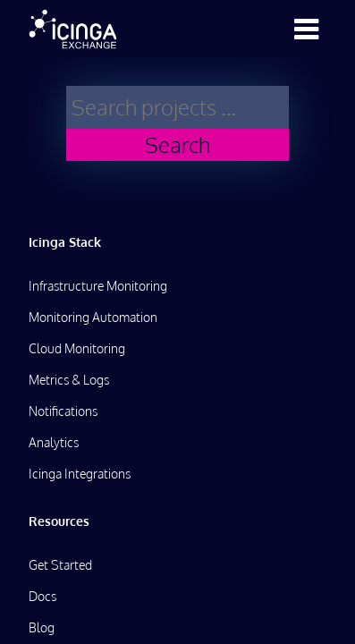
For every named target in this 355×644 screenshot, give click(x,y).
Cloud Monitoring (77, 348)
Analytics (54, 442)
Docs (42, 596)
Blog (42, 627)
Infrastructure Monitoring (98, 286)
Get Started (60, 565)
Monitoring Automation (93, 317)
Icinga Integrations (80, 474)
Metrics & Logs (69, 380)
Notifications (63, 411)
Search (177, 144)
